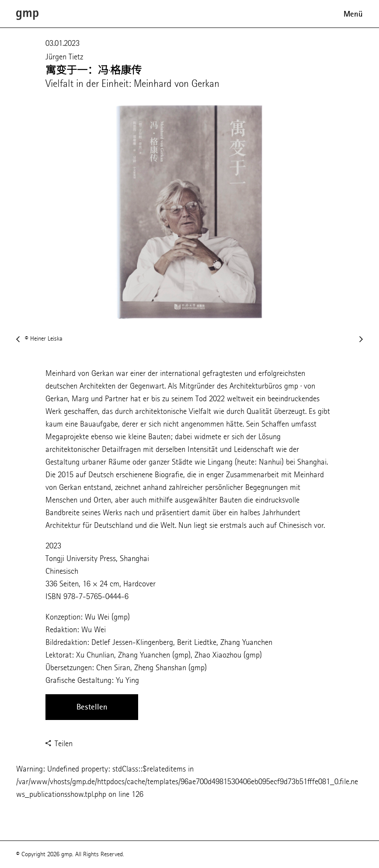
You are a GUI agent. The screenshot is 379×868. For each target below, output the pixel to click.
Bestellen (92, 707)
